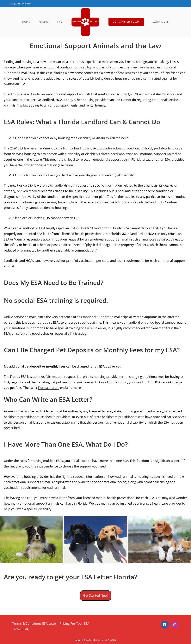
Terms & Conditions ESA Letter (35, 624)
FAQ (27, 629)
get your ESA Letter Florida (95, 577)
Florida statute (49, 388)
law (26, 105)
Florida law (37, 94)
